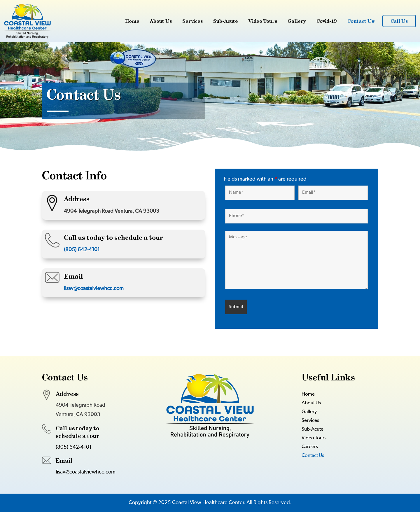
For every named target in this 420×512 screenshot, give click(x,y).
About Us (161, 21)
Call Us (399, 21)
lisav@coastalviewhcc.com (94, 289)
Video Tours (263, 21)
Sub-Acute (226, 21)
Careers (310, 447)
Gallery (297, 21)
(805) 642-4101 (82, 250)
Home (132, 21)
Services (192, 21)
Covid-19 (327, 21)
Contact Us (361, 21)
